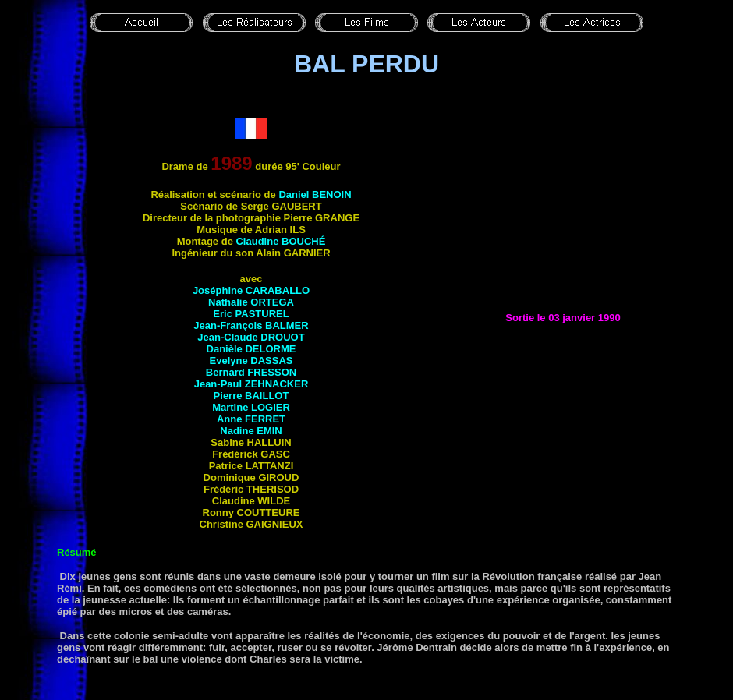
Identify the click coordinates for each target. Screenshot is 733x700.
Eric (251, 314)
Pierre (251, 396)
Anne (251, 419)
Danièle (251, 349)
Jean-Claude (251, 337)
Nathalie (251, 302)
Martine (251, 407)
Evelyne (251, 361)
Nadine (251, 431)
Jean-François (251, 325)
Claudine (280, 241)
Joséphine (251, 290)
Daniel (315, 194)
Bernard (251, 372)
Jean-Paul (251, 384)
